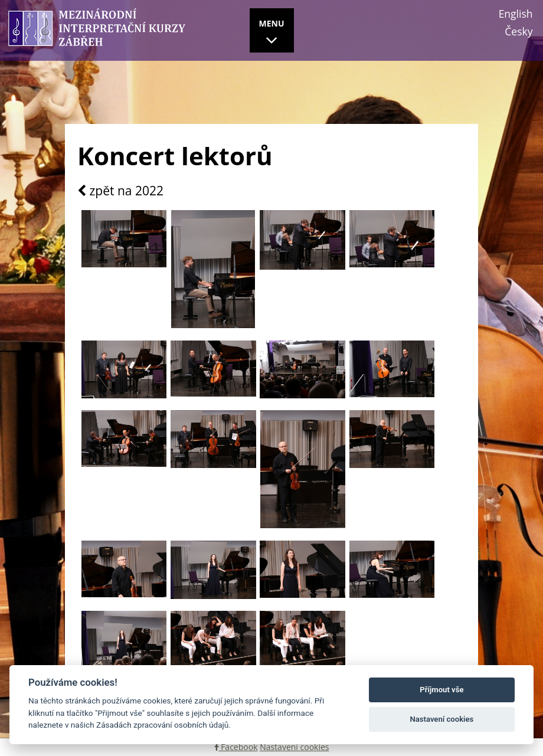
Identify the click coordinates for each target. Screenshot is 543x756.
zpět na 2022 (120, 191)
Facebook (236, 747)
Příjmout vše (441, 690)
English (516, 14)
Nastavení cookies (294, 747)
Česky (519, 31)
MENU (272, 34)
